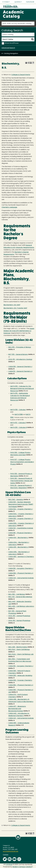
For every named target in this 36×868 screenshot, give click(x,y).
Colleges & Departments (21, 75)
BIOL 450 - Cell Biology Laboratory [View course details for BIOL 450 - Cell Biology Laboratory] (21, 606)
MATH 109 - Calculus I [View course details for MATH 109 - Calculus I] (18, 410)
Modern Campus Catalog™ (23, 867)
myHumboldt (30, 2)
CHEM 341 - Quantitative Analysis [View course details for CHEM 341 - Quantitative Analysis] (21, 528)
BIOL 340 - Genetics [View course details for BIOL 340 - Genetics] (16, 500)
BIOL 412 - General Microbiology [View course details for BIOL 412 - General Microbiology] (20, 597)
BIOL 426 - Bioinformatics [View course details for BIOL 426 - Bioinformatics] (18, 647)
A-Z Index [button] (6, 2)
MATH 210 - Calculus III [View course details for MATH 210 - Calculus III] (19, 428)
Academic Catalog (13, 14)
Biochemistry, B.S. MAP (12, 305)
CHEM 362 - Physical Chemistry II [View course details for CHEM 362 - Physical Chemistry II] (21, 573)
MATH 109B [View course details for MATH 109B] (19, 415)
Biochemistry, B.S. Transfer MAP (15, 308)
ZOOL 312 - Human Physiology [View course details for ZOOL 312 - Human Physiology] (19, 621)
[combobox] (18, 23)
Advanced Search (8, 48)
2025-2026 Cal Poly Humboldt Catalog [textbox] (17, 24)
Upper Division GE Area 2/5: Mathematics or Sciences (19, 331)
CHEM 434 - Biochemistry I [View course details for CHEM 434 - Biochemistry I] (18, 538)
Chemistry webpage (9, 207)
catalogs (9, 865)
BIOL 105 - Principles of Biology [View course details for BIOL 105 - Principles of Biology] (20, 347)
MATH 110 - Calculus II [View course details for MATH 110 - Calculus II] (18, 423)
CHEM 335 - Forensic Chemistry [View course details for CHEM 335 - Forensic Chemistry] (20, 680)
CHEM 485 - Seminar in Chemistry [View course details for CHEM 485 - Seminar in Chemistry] (21, 557)
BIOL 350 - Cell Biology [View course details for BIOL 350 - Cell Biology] (17, 594)
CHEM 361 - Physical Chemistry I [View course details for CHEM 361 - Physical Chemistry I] (20, 533)
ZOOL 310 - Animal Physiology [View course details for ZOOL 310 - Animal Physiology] (19, 616)
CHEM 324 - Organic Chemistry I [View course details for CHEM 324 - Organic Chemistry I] (20, 509)
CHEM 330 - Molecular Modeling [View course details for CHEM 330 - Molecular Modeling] (20, 676)
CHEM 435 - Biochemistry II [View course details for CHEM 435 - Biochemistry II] (19, 547)
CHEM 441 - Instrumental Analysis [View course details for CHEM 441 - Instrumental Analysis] (21, 578)
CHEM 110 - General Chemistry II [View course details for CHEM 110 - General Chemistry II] (20, 371)
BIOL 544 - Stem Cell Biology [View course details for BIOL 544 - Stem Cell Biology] (19, 650)
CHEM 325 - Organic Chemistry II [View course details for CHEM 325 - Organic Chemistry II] (21, 519)
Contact (6, 855)
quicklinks (18, 2)
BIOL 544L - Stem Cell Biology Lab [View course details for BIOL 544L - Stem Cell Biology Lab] (21, 654)
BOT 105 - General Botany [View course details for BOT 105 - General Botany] (18, 355)
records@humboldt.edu (11, 851)
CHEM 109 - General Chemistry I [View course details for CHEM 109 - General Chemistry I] (20, 367)
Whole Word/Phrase (12, 43)
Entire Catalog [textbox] (8, 35)
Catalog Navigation (11, 54)
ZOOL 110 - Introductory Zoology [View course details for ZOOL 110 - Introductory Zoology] (20, 359)
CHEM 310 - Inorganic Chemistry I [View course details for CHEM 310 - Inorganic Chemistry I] (21, 569)
